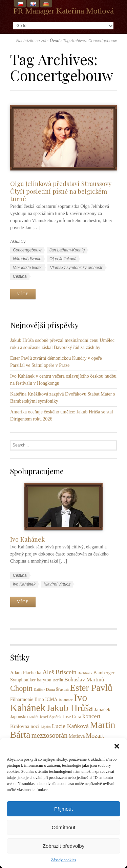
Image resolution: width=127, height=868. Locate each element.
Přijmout (63, 809)
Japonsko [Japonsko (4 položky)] (19, 717)
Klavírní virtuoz (57, 584)
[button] (117, 746)
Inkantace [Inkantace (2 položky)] (66, 700)
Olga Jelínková (63, 259)
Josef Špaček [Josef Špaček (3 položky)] (51, 717)
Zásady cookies (63, 860)
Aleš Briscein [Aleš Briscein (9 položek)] (59, 672)
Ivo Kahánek (27, 539)
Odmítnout (63, 827)
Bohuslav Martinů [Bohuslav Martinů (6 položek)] (84, 680)
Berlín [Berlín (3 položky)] (58, 680)
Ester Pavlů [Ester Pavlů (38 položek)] (91, 688)
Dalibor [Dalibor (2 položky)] (39, 690)
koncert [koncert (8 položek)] (91, 716)
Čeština (20, 276)
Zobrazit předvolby (63, 846)
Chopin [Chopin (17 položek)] (21, 688)
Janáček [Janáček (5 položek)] (102, 709)
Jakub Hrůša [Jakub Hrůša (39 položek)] (70, 708)
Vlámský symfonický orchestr (76, 268)
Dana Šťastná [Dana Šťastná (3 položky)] (57, 689)
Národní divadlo (27, 259)
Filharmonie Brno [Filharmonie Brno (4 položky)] (27, 699)
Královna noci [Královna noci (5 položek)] (25, 726)
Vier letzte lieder (27, 268)
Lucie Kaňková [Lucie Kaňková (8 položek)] (70, 726)
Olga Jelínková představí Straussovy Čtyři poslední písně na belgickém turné (61, 191)
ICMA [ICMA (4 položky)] (51, 699)
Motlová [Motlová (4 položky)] (77, 736)
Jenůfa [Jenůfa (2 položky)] (34, 717)
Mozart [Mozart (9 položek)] (95, 736)
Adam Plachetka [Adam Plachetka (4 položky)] (26, 673)
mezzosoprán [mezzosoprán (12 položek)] (49, 735)
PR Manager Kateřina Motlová (63, 11)
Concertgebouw (27, 250)
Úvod (55, 41)
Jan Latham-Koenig (67, 250)
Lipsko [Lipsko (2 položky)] (46, 727)
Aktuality (18, 242)
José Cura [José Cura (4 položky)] (72, 717)
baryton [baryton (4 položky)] (44, 680)
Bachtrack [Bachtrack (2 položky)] (85, 673)
